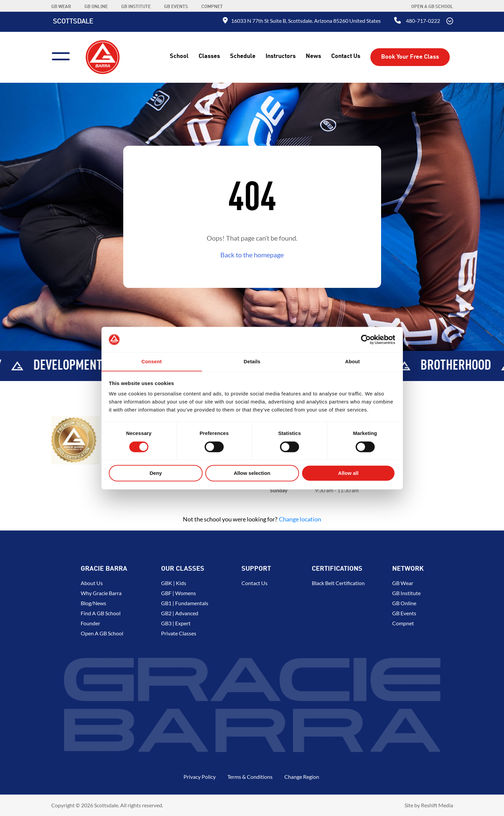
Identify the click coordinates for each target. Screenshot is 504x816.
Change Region (302, 777)
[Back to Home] (103, 56)
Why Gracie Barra (101, 593)
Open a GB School (432, 7)
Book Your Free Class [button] (410, 57)
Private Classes (179, 633)
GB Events (404, 613)
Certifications (337, 569)
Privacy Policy (200, 777)
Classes (209, 56)
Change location (300, 519)
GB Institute (406, 593)
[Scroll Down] (450, 22)
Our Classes (183, 569)
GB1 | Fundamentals (185, 603)
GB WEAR (61, 7)
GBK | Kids (174, 583)
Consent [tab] (152, 361)
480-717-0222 (423, 21)
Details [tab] (252, 361)
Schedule (243, 56)
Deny (156, 473)
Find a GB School (101, 613)
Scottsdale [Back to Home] (73, 22)
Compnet (403, 623)
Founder (90, 623)
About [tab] (353, 361)
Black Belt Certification (338, 583)
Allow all (348, 473)
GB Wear (403, 583)
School (179, 56)
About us (92, 583)
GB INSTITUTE (136, 7)
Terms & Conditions (250, 777)
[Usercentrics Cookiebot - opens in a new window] (366, 339)
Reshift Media (437, 805)
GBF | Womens (178, 593)
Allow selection (252, 473)
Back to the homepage (252, 255)
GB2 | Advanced (180, 613)
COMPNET (212, 7)
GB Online (404, 603)
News (313, 56)
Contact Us (346, 56)
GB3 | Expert (176, 623)
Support (256, 569)
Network (408, 569)
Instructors (281, 56)
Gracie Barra (104, 569)
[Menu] (63, 55)
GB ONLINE (96, 7)
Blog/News (93, 603)
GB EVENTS (176, 7)
